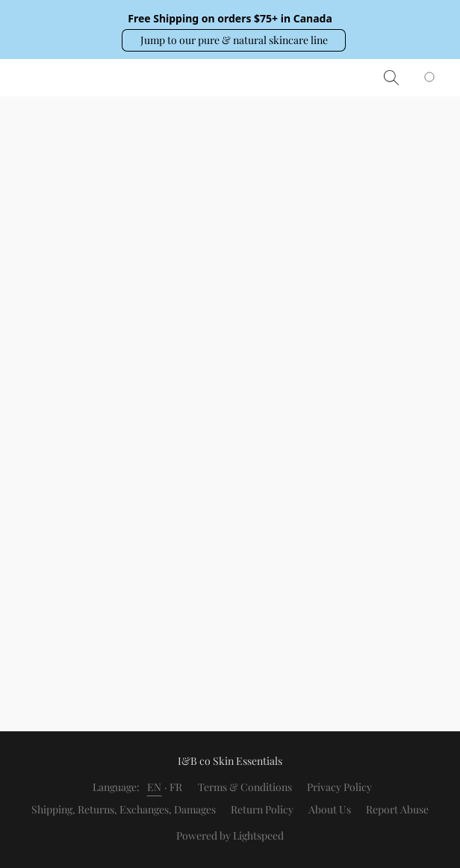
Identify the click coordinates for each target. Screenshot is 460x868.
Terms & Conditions (245, 787)
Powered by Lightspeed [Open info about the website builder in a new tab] (230, 836)
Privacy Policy (339, 787)
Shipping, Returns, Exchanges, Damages (124, 809)
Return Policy (262, 809)
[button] (234, 40)
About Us (330, 809)
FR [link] (176, 787)
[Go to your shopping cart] (438, 78)
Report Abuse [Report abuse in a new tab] (397, 809)
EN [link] (155, 787)
